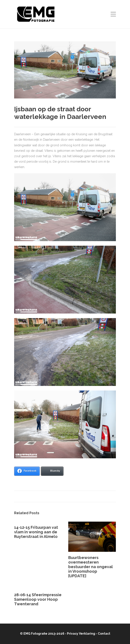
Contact (104, 634)
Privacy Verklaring (81, 634)
